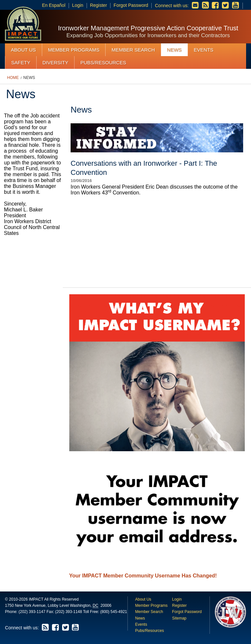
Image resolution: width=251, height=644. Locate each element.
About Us (23, 50)
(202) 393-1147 (32, 612)
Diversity (55, 62)
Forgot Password (131, 5)
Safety (21, 62)
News (174, 50)
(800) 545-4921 (114, 612)
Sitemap (179, 618)
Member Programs (74, 50)
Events (204, 50)
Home (13, 78)
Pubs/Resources (103, 62)
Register (98, 5)
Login (78, 5)
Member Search (133, 50)
